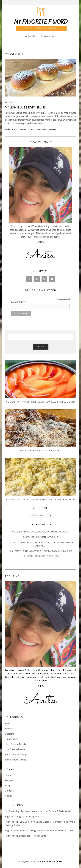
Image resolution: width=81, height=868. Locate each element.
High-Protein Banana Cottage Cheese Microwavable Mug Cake (41, 551)
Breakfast (8, 129)
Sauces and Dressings (16, 754)
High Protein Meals (15, 744)
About (8, 796)
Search (41, 346)
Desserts (10, 734)
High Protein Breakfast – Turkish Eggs (40, 556)
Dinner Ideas (11, 739)
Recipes (9, 780)
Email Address (18, 302)
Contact (9, 791)
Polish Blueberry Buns (25, 108)
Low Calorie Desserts (20, 129)
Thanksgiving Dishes (16, 759)
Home (8, 775)
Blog (7, 785)
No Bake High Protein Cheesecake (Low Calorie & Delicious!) (40, 532)
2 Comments (54, 129)
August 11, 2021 (11, 102)
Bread (8, 723)
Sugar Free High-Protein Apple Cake (41, 537)
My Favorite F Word (51, 861)
